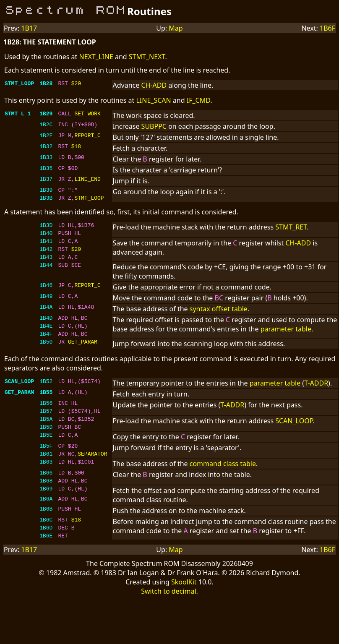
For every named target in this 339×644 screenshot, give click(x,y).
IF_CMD (199, 100)
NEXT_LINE (96, 57)
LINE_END (87, 180)
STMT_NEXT (147, 57)
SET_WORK (87, 115)
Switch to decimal (168, 618)
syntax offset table (219, 318)
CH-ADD (154, 85)
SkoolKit (184, 608)
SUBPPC (154, 126)
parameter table (286, 338)
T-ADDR (316, 396)
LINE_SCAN (153, 100)
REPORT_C (87, 136)
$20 (76, 84)
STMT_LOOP (89, 200)
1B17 (29, 28)
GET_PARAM (83, 355)
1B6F (327, 28)
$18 (76, 147)
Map (176, 28)
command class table (223, 484)
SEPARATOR (92, 474)
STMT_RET (291, 229)
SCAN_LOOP (294, 436)
